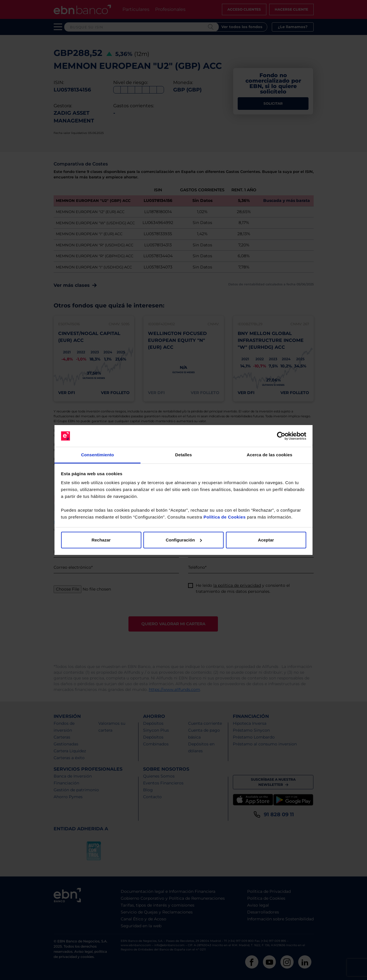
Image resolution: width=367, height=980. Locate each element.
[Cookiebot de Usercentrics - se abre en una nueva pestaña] (281, 436)
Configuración (184, 540)
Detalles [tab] (183, 455)
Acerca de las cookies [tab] (270, 455)
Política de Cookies (225, 517)
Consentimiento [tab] (98, 455)
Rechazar (101, 540)
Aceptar (266, 540)
